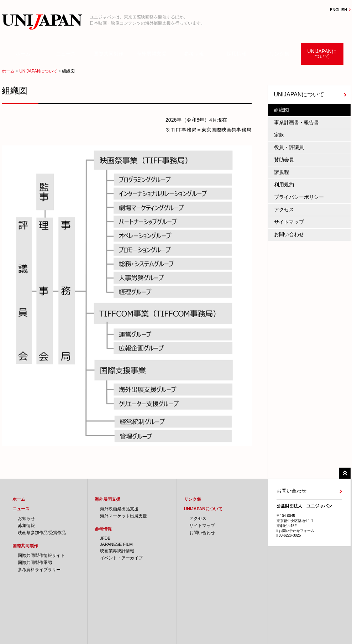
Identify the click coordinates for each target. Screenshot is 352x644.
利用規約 (284, 185)
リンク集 (279, 54)
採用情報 (237, 54)
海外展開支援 (151, 54)
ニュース (66, 54)
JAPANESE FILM (116, 544)
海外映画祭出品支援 (119, 509)
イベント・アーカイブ (121, 558)
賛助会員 (284, 160)
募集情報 (26, 526)
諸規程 (282, 172)
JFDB (105, 538)
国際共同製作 (109, 54)
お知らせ (26, 518)
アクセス (284, 209)
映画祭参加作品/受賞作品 (42, 533)
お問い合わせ (289, 234)
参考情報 (194, 54)
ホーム (23, 54)
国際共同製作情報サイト (41, 555)
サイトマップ (289, 222)
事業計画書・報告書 (296, 122)
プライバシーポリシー (299, 197)
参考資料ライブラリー (39, 570)
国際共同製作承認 (35, 563)
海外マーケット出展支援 (124, 516)
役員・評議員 (289, 147)
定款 (279, 135)
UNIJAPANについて (322, 54)
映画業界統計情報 (117, 551)
